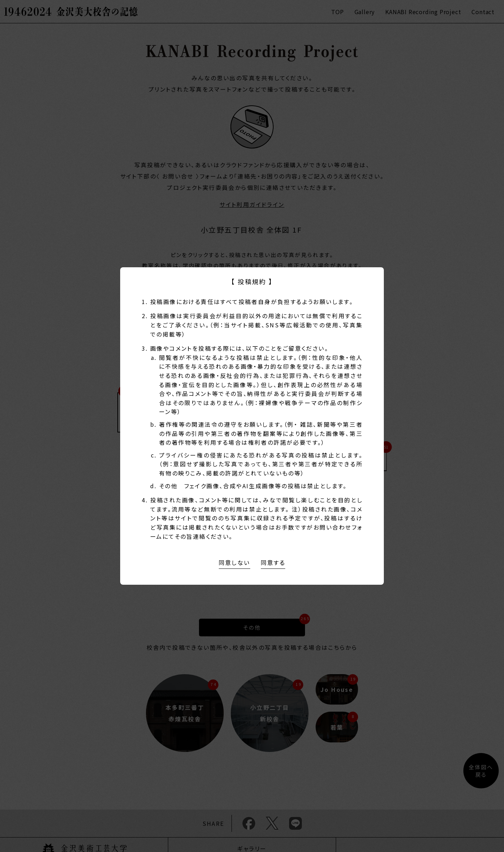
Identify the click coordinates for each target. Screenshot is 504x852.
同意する (273, 562)
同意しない (235, 562)
